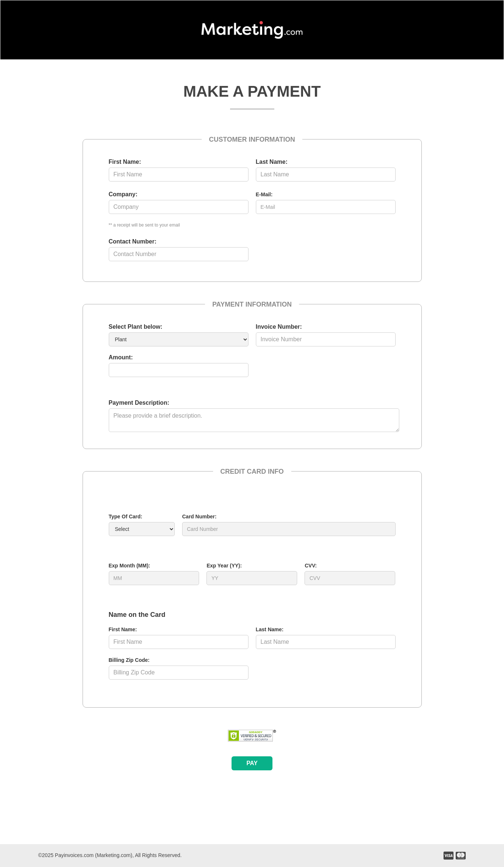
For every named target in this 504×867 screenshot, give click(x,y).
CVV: (311, 566)
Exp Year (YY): (224, 566)
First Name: (125, 162)
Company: (123, 194)
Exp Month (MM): (130, 566)
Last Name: (272, 162)
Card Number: (199, 517)
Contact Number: (133, 241)
